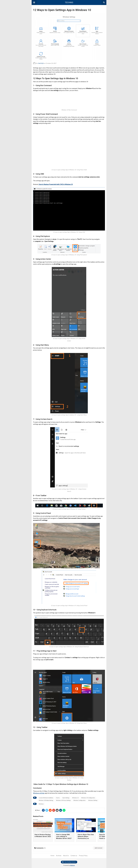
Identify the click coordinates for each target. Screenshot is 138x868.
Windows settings (39, 793)
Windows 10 (75, 798)
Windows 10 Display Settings (46, 800)
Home (52, 856)
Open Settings (66, 798)
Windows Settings (93, 800)
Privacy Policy (83, 856)
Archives (59, 856)
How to (58, 798)
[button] (34, 2)
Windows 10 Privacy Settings (63, 800)
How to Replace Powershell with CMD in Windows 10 (56, 184)
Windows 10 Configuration (88, 798)
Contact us (74, 856)
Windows (41, 804)
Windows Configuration (79, 800)
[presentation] (102, 831)
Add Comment (98, 848)
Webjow (72, 865)
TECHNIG (69, 2)
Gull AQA (41, 63)
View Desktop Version (69, 862)
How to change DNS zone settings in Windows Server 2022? (64, 836)
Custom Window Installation (46, 798)
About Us (66, 856)
